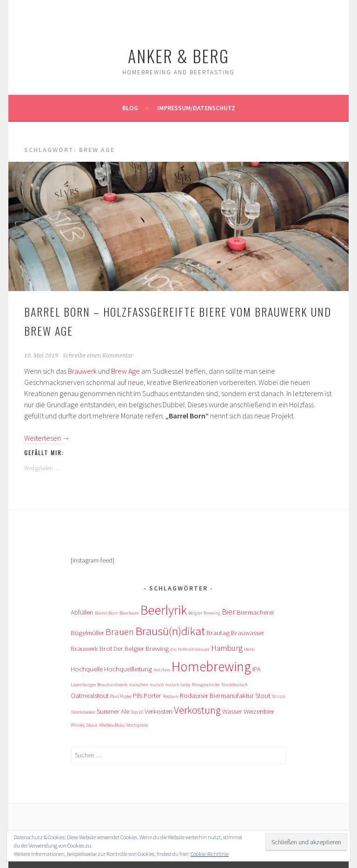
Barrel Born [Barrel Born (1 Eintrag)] (106, 613)
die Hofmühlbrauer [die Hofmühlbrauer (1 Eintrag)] (190, 649)
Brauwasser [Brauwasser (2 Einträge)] (248, 633)
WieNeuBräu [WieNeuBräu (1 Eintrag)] (112, 725)
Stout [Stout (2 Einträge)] (263, 695)
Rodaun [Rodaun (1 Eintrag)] (171, 696)
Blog (130, 108)
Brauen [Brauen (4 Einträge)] (120, 632)
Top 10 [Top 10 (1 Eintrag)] (137, 712)
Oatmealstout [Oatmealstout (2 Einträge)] (90, 695)
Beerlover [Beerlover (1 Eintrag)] (129, 613)
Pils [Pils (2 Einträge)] (138, 695)
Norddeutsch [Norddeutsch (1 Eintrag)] (235, 685)
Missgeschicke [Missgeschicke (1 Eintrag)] (206, 685)
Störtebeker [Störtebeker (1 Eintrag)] (83, 712)
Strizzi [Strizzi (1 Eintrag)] (278, 696)
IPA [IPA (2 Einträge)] (257, 669)
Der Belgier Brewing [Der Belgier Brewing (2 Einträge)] (141, 648)
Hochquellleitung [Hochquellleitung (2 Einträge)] (128, 669)
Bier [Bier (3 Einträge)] (228, 612)
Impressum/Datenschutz (196, 108)
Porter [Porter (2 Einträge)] (152, 695)
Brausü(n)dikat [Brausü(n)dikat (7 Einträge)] (170, 631)
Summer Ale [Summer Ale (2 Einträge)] (113, 711)
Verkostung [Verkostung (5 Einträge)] (197, 710)
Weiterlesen (47, 438)
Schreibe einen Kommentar (98, 356)
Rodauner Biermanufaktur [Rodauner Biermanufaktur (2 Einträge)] (217, 695)
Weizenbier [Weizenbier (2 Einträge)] (259, 711)
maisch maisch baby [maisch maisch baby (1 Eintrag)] (170, 685)
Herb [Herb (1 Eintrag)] (249, 649)
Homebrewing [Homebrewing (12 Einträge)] (211, 666)
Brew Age (126, 371)
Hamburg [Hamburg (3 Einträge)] (227, 648)
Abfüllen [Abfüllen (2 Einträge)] (82, 612)
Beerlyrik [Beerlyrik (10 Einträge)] (164, 610)
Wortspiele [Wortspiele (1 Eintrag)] (137, 725)
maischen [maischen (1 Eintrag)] (139, 685)
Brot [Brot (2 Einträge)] (106, 648)
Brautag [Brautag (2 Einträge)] (218, 633)
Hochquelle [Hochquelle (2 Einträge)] (87, 669)
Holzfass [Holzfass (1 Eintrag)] (162, 670)
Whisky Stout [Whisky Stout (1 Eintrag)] (84, 725)
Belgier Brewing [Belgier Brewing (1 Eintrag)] (204, 613)
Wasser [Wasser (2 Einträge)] (232, 711)
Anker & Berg (178, 56)
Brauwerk (82, 371)
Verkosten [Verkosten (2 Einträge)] (159, 711)
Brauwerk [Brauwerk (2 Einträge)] (84, 648)
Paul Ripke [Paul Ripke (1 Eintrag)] (121, 696)
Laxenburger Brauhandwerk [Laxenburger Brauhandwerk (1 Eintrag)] (99, 685)
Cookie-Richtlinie (210, 854)
